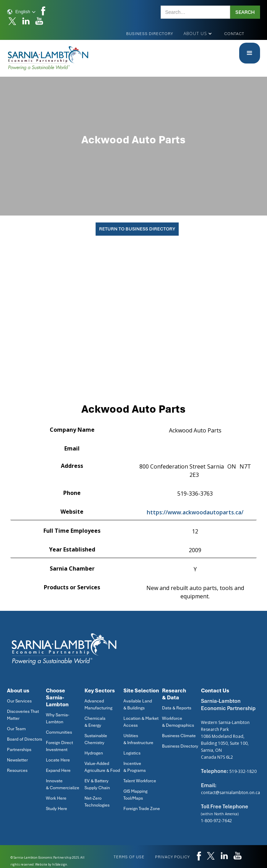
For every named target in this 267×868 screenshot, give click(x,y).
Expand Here (58, 770)
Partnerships (19, 750)
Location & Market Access (141, 722)
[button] (21, 12)
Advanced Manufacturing (98, 705)
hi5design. (60, 864)
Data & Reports (177, 708)
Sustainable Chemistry (96, 739)
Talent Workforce (140, 781)
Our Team (16, 729)
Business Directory (150, 34)
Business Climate (179, 736)
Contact (234, 34)
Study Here (56, 809)
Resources (17, 770)
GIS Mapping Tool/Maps (135, 795)
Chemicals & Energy (95, 722)
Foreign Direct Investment (59, 746)
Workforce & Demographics (178, 722)
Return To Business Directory (137, 229)
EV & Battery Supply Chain (97, 784)
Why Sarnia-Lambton (58, 718)
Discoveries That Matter (23, 715)
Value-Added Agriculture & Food (102, 767)
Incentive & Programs (135, 767)
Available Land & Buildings (138, 705)
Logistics (132, 753)
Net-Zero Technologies (97, 802)
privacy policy (172, 857)
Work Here (56, 798)
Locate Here (58, 760)
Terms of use (129, 857)
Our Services (19, 701)
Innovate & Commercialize (63, 784)
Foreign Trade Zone (142, 809)
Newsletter (17, 760)
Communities (59, 732)
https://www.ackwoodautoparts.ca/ (195, 512)
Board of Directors (25, 739)
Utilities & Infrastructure (138, 739)
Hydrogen (94, 753)
